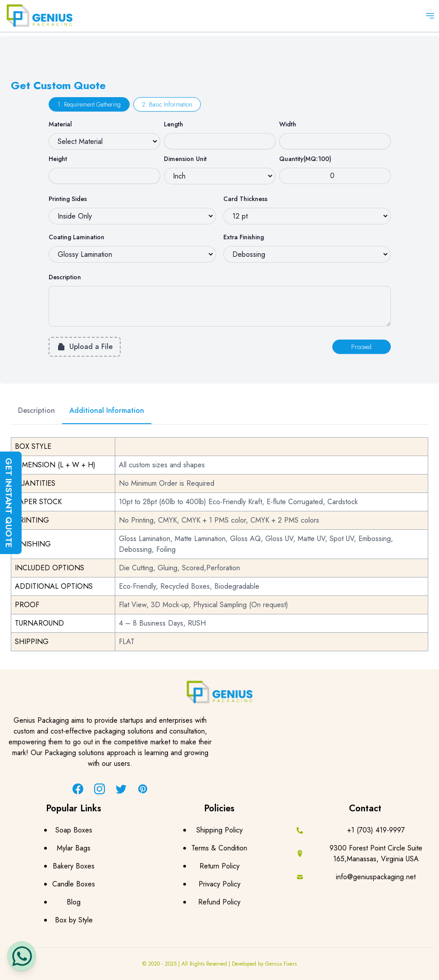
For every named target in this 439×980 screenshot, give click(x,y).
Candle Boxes (74, 884)
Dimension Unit (185, 159)
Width (288, 124)
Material (60, 124)
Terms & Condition (219, 848)
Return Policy (219, 866)
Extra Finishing (244, 237)
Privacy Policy (219, 884)
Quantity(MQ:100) (305, 159)
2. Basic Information (167, 104)
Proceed (361, 347)
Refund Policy (219, 902)
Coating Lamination (77, 237)
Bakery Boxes (74, 866)
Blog (74, 902)
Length (174, 124)
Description (65, 277)
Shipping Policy (219, 830)
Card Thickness (245, 199)
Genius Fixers (281, 964)
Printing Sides (68, 199)
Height (58, 159)
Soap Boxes (74, 830)
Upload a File (85, 347)
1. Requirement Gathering (89, 104)
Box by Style (74, 920)
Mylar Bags (74, 848)
